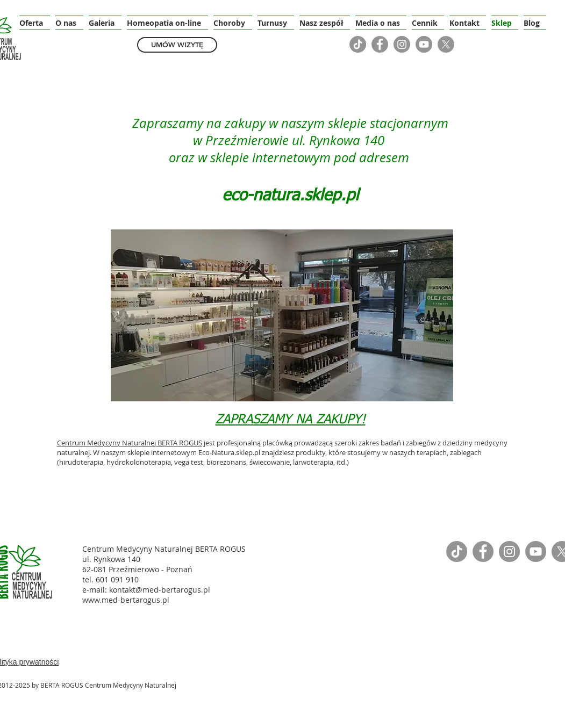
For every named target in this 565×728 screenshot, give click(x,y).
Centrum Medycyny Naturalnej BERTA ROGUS (130, 443)
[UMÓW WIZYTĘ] (177, 45)
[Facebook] (380, 44)
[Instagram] (402, 44)
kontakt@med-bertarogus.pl (160, 590)
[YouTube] (424, 44)
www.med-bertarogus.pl (126, 600)
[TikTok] (358, 44)
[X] (446, 44)
